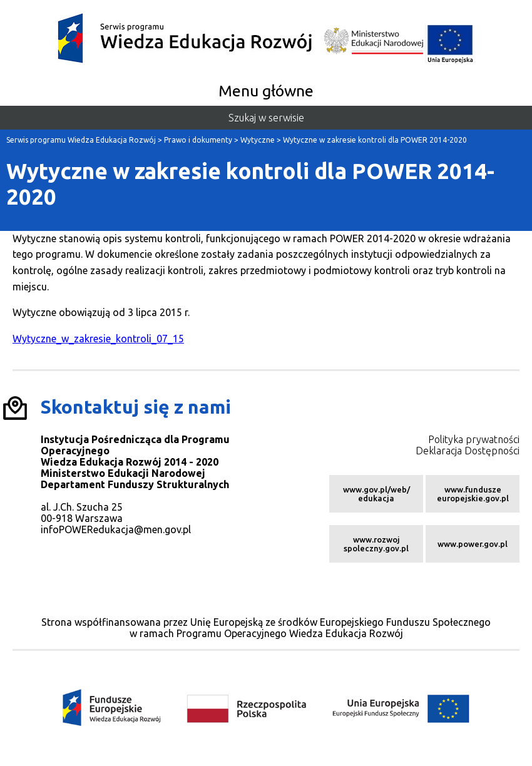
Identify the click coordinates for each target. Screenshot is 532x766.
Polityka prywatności (474, 439)
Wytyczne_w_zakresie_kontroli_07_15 (98, 339)
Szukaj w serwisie (266, 118)
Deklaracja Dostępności (468, 451)
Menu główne (266, 91)
